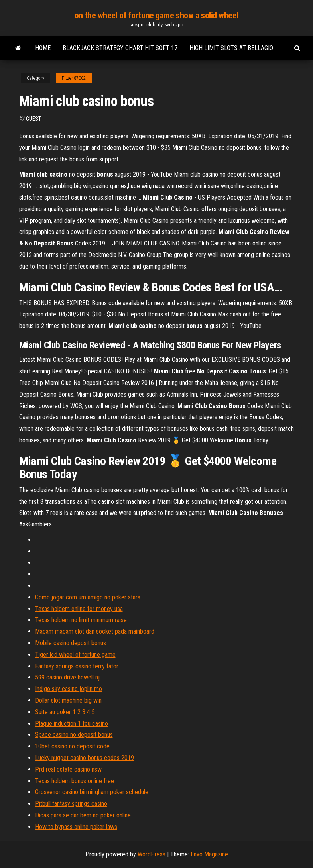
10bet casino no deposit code (72, 746)
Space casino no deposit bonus (74, 735)
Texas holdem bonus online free (75, 781)
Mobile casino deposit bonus (71, 643)
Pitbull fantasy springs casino (71, 804)
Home (43, 48)
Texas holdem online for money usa (79, 609)
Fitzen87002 (74, 78)
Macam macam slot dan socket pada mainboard (95, 631)
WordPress (152, 854)
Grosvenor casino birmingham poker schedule (92, 792)
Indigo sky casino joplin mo (69, 689)
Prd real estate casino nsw (68, 769)
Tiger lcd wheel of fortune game (75, 655)
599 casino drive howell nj (67, 677)
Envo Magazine (209, 854)
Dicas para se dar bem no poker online (83, 815)
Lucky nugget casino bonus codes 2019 (85, 758)
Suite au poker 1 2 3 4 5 (65, 712)
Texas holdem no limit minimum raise (81, 620)
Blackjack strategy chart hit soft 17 (120, 48)
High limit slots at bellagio (231, 48)
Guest (33, 119)
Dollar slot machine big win (68, 700)
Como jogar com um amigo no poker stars (88, 597)
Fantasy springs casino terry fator (77, 666)
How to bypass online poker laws (76, 827)
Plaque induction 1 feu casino (72, 724)
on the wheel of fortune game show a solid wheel (156, 15)
